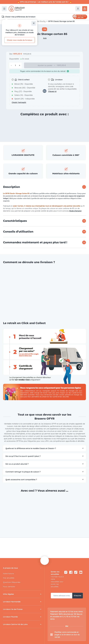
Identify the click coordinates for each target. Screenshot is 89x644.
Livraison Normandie (12, 602)
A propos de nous (10, 568)
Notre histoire (8, 574)
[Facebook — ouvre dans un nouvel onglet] (71, 572)
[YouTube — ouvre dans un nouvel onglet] (81, 572)
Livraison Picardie (10, 617)
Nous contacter (9, 587)
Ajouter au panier (52, 65)
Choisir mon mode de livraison (20, 40)
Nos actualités (9, 578)
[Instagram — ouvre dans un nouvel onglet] (66, 572)
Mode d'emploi (75, 211)
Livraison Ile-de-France (13, 609)
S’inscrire (77, 596)
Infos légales (8, 594)
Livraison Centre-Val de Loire (15, 624)
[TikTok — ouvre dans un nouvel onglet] (76, 572)
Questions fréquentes (12, 582)
